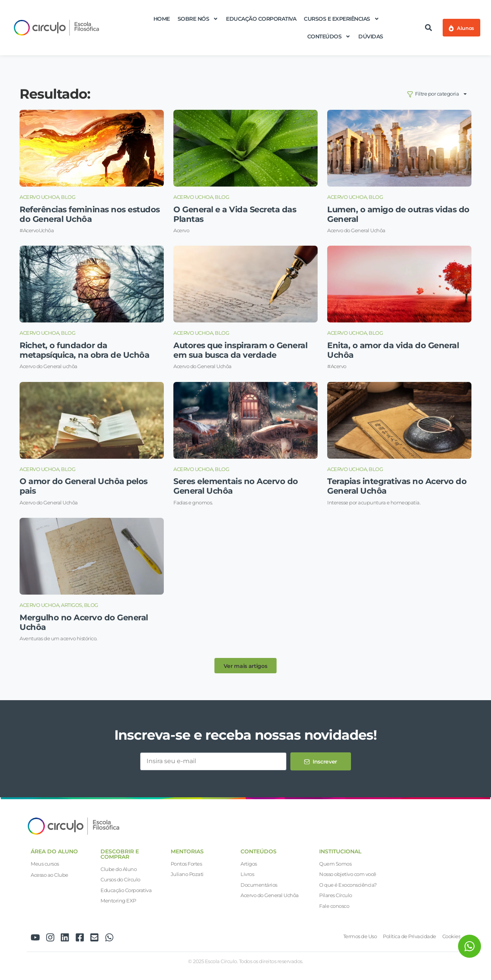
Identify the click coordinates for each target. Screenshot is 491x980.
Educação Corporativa (261, 19)
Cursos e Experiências (342, 19)
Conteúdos (329, 36)
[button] (429, 28)
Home (162, 19)
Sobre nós (198, 19)
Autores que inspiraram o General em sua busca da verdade (240, 350)
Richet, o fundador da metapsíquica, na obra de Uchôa (84, 350)
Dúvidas (371, 36)
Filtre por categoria (437, 94)
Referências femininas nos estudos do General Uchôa (90, 214)
